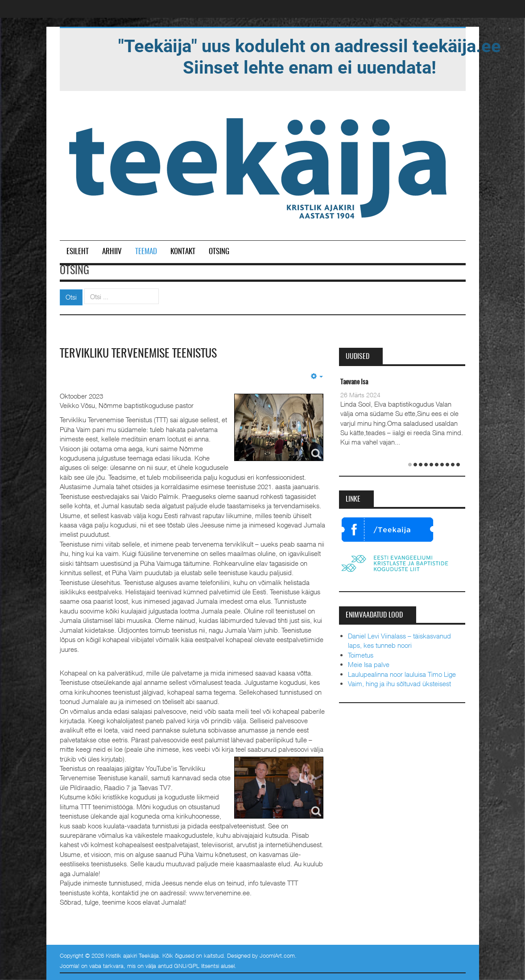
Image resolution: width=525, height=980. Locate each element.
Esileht (78, 252)
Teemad (146, 252)
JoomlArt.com (277, 955)
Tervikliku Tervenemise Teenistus (138, 354)
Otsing (219, 252)
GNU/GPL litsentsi (196, 966)
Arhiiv (112, 252)
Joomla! (70, 966)
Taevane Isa (354, 382)
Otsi (71, 297)
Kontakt (183, 252)
